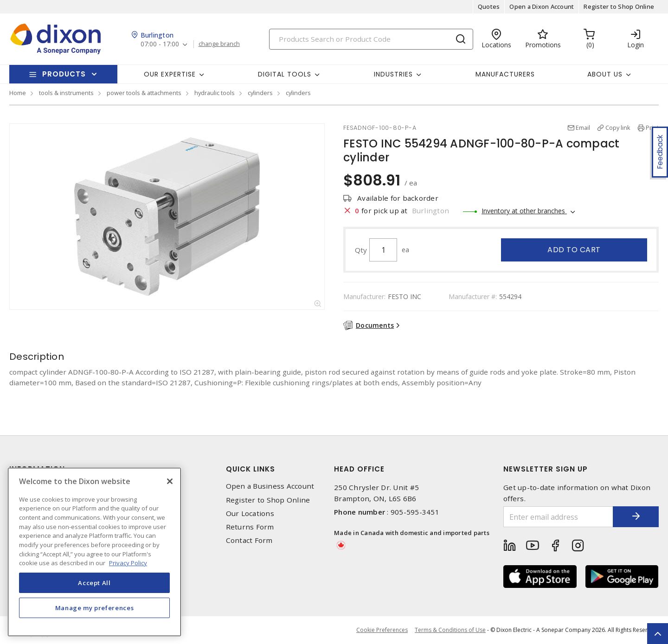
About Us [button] (605, 74)
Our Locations (250, 513)
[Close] (170, 481)
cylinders (260, 93)
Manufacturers (505, 74)
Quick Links (250, 469)
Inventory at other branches (524, 211)
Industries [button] (393, 74)
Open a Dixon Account (542, 6)
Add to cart (574, 250)
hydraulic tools (215, 93)
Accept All (94, 583)
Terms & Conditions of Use (450, 630)
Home (18, 93)
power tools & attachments (144, 93)
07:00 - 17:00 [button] (160, 44)
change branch (219, 44)
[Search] (371, 39)
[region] (94, 552)
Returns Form (250, 527)
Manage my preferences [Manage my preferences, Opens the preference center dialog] (95, 608)
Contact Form (249, 540)
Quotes (489, 6)
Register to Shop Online (619, 6)
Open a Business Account (270, 486)
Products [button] (64, 74)
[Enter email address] (558, 517)
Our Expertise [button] (170, 74)
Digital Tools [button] (285, 74)
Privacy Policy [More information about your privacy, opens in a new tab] (128, 563)
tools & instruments (66, 93)
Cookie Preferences (382, 630)
